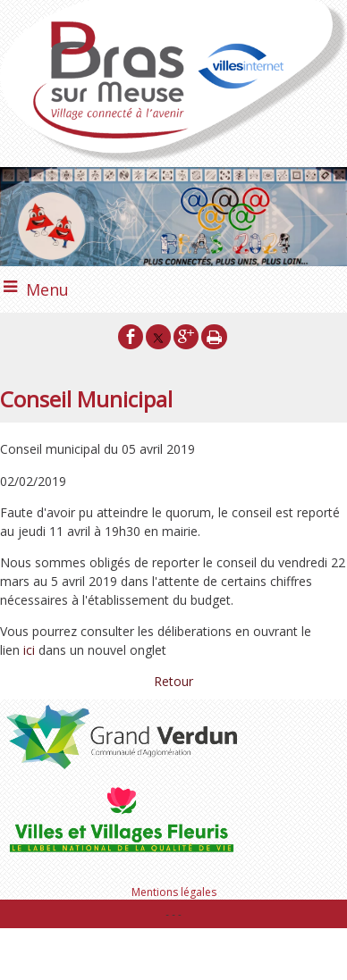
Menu (47, 289)
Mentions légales (174, 892)
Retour (173, 681)
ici (31, 650)
